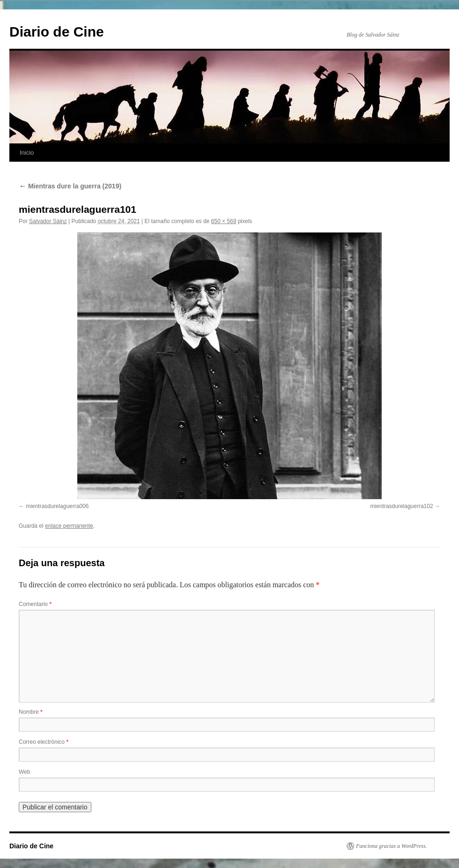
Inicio (27, 153)
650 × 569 (224, 221)
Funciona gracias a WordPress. (391, 846)
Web (24, 772)
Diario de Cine (57, 32)
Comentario (35, 604)
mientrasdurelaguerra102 (402, 506)
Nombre (31, 712)
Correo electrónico (44, 742)
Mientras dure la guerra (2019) (70, 186)
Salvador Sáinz (48, 221)
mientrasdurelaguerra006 (57, 506)
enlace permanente (69, 526)
